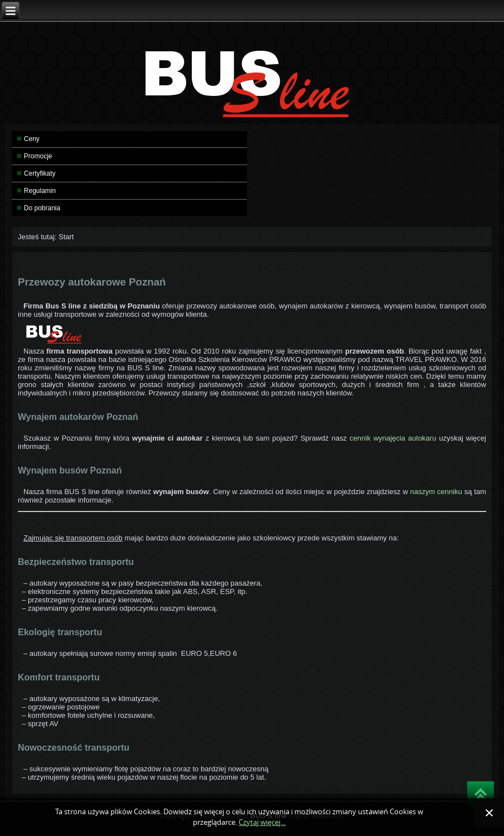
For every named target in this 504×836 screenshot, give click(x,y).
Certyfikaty (40, 173)
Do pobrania (42, 208)
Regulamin (40, 191)
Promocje (38, 156)
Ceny (32, 139)
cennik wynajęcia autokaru (394, 438)
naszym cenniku (436, 492)
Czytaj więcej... (262, 822)
